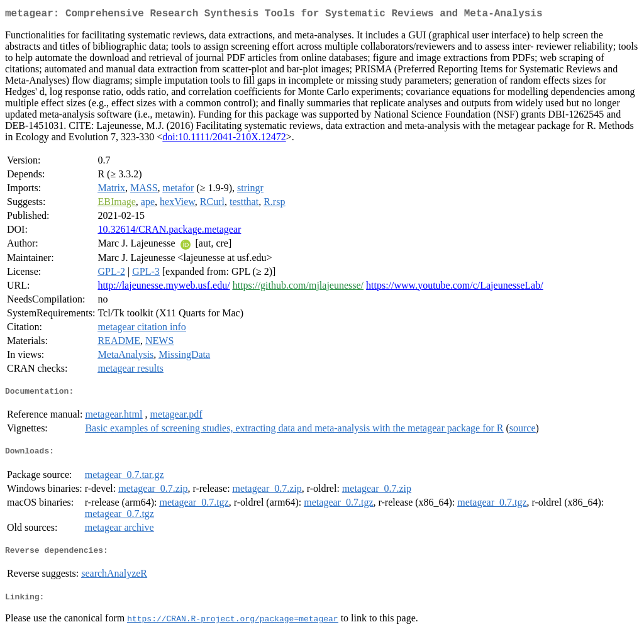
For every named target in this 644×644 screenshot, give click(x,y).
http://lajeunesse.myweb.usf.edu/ (164, 288)
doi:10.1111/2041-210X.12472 (224, 139)
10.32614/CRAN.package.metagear (169, 232)
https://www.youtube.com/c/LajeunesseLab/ (455, 288)
